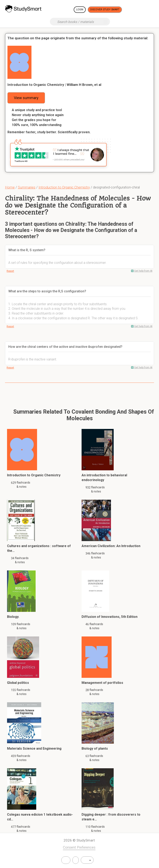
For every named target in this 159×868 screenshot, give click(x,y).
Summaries (27, 187)
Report (10, 271)
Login (80, 10)
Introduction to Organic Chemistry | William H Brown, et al (54, 85)
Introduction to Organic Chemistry (64, 187)
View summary (26, 98)
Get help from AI (143, 271)
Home (10, 187)
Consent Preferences (79, 847)
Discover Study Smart (105, 10)
